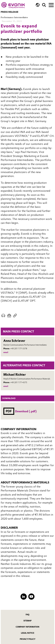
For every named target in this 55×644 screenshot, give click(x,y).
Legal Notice (28, 633)
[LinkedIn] (24, 596)
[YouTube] (31, 596)
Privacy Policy (28, 639)
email (6, 352)
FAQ (27, 615)
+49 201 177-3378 (19, 349)
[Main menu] (51, 5)
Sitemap (27, 621)
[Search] (44, 5)
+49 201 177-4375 (19, 382)
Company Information (27, 627)
